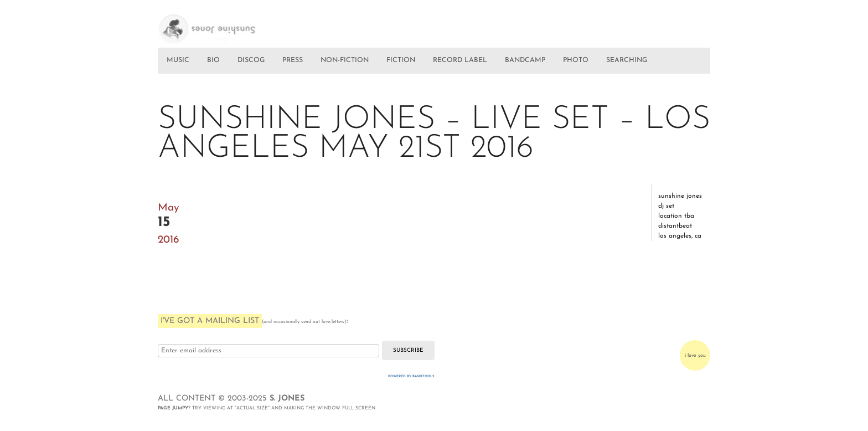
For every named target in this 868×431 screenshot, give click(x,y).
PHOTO (576, 60)
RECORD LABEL (460, 60)
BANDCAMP (525, 60)
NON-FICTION (345, 60)
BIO (213, 60)
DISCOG (251, 60)
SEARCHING (627, 60)
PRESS (293, 60)
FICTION (401, 60)
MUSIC (178, 60)
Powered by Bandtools (411, 376)
